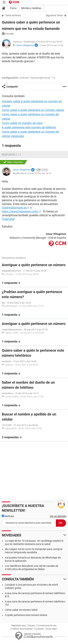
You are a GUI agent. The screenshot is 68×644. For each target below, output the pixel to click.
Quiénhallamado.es (14, 208)
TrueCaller (8, 219)
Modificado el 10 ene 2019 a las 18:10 (32, 173)
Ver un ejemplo (58, 516)
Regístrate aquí (19, 626)
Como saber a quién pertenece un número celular (33, 110)
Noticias (8, 516)
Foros (13, 8)
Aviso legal (51, 629)
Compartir (12, 87)
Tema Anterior (13, 15)
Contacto (39, 629)
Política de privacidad (22, 629)
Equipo (32, 626)
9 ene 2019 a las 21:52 (52, 45)
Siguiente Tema (54, 15)
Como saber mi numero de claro (22, 123)
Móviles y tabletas (31, 8)
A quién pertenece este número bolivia (26, 615)
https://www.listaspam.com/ (20, 211)
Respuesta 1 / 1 (11, 155)
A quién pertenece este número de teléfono (29, 127)
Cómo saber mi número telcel (21, 610)
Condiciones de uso (47, 626)
